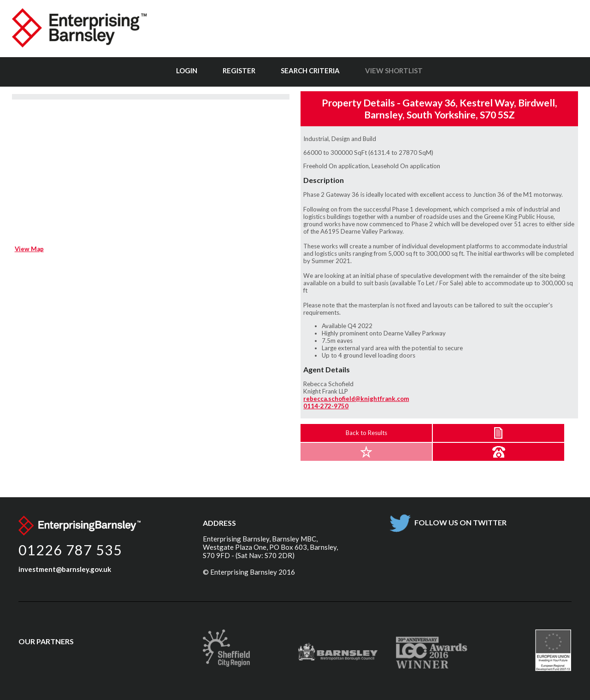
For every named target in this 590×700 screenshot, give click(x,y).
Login (187, 71)
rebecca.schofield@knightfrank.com (356, 399)
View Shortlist (394, 71)
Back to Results (366, 433)
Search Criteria (310, 71)
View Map (29, 249)
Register (239, 71)
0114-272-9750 (326, 406)
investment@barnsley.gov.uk (65, 569)
